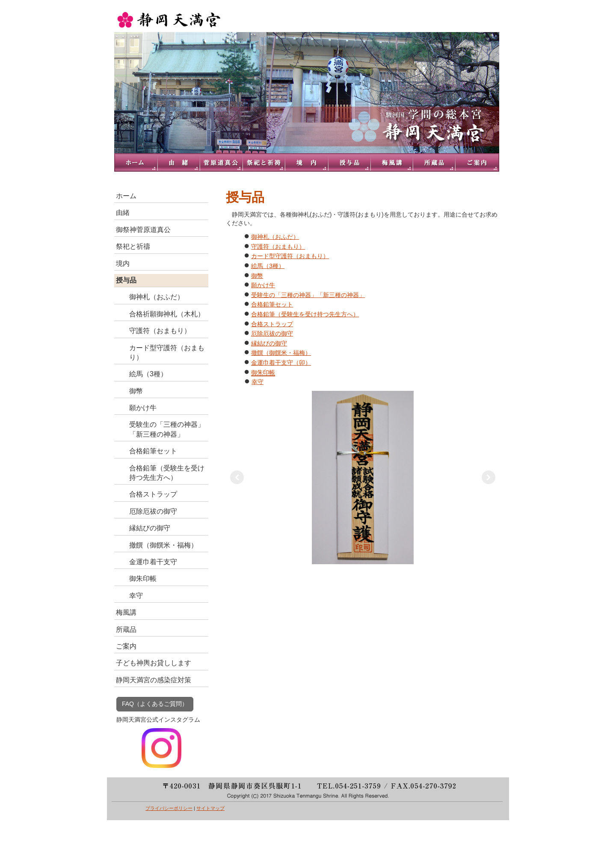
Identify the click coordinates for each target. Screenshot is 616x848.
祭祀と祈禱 (264, 162)
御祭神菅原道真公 (221, 162)
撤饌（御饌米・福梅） (281, 353)
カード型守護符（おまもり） (290, 256)
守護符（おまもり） (278, 247)
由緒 (178, 162)
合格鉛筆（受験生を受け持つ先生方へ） (305, 314)
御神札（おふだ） (275, 237)
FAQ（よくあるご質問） (155, 704)
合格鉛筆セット (272, 304)
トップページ (136, 162)
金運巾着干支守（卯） (281, 363)
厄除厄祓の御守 (272, 333)
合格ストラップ (272, 324)
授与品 (349, 162)
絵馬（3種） (268, 266)
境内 (307, 162)
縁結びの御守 (269, 343)
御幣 (257, 276)
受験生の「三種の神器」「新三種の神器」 (308, 295)
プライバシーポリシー (169, 808)
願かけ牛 (263, 285)
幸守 (258, 382)
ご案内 (478, 162)
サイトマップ (210, 808)
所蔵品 (435, 162)
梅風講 (392, 162)
